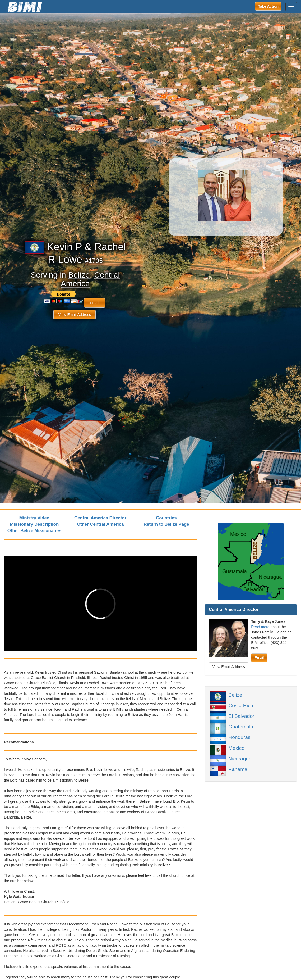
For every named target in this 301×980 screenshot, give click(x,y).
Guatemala (241, 726)
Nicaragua (240, 758)
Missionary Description (34, 524)
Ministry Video (34, 518)
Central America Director (100, 518)
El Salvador (241, 716)
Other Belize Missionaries (34, 531)
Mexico (236, 748)
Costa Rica (241, 705)
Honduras (239, 737)
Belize (79, 275)
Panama (238, 769)
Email (94, 303)
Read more (260, 627)
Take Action (268, 6)
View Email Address (75, 315)
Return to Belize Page (166, 524)
